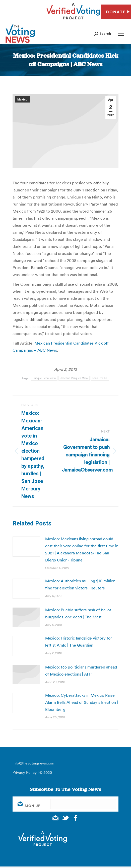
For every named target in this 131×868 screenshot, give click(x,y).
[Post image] (26, 547)
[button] (103, 34)
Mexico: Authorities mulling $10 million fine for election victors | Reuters (80, 584)
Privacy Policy (25, 772)
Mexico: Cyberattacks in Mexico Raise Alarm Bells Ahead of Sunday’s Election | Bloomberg (82, 702)
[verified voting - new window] (73, 20)
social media (100, 378)
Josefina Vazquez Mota (74, 378)
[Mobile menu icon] (121, 34)
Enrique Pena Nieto (44, 378)
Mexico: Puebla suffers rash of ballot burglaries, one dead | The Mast (78, 613)
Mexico (22, 99)
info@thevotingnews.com (34, 763)
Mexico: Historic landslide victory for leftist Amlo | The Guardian (79, 642)
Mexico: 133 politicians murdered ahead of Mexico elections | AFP (81, 671)
